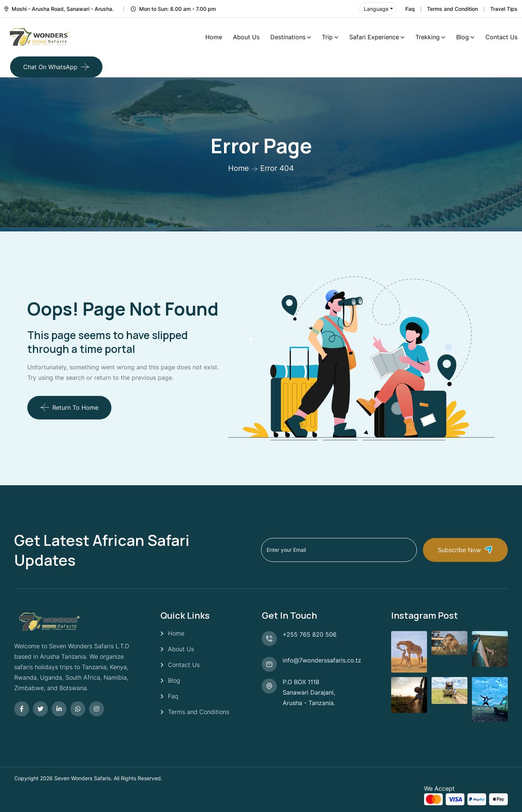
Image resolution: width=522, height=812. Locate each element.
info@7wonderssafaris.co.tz (322, 660)
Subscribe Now (465, 550)
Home (214, 37)
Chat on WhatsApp (50, 67)
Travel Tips (504, 9)
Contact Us (501, 37)
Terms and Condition (452, 9)
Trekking (428, 37)
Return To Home (69, 407)
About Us (246, 37)
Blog (463, 37)
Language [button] (376, 9)
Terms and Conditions (199, 712)
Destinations (288, 37)
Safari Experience (374, 37)
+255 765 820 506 (310, 634)
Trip (327, 37)
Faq (410, 9)
